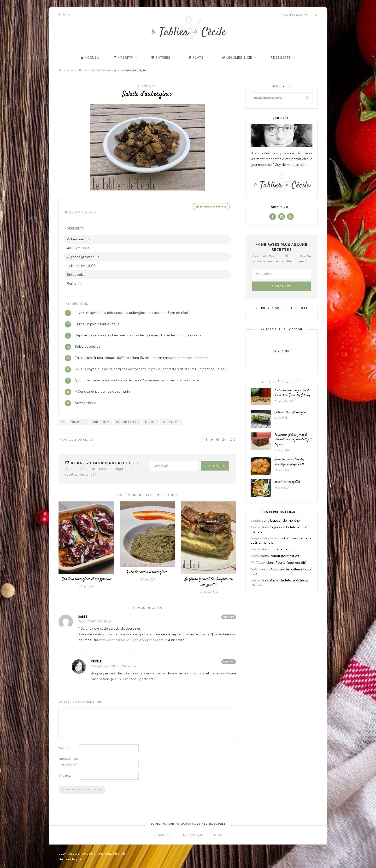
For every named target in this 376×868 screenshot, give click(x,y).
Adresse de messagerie (68, 761)
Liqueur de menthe (285, 520)
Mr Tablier (258, 563)
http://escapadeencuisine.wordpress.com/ (132, 639)
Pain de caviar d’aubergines (147, 572)
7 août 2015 (68, 439)
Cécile (88, 439)
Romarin (151, 422)
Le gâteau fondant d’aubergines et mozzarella (209, 581)
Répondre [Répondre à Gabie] (229, 616)
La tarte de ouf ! (283, 549)
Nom (63, 747)
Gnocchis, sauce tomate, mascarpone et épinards (289, 462)
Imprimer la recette (211, 206)
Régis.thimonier (262, 538)
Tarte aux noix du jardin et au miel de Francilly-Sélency (292, 393)
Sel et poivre (171, 422)
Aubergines (114, 70)
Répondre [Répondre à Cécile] (229, 661)
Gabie (82, 616)
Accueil (63, 70)
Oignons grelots (128, 422)
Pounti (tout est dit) (285, 556)
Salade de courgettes (287, 482)
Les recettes (77, 70)
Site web (65, 775)
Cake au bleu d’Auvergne (290, 413)
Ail (63, 422)
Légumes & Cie (95, 70)
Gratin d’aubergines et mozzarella (86, 579)
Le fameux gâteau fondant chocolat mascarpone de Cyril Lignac (293, 440)
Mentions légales (71, 859)
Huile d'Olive (101, 422)
